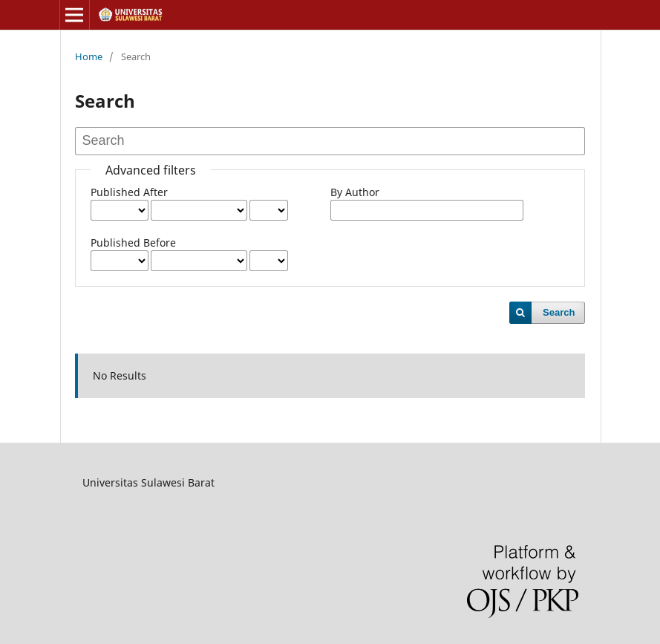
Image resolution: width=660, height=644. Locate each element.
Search (559, 312)
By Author (355, 192)
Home (89, 56)
